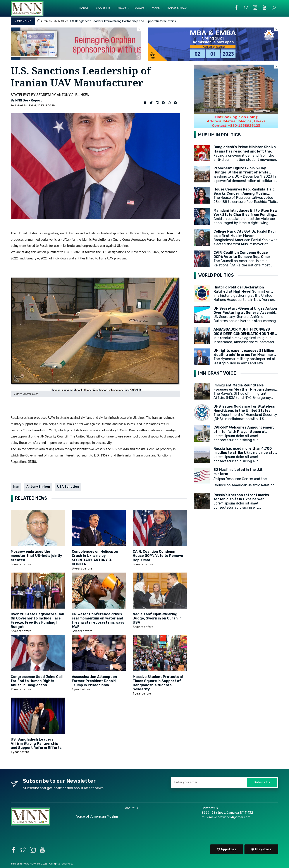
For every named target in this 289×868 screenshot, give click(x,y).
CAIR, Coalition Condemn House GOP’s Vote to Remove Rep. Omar (158, 556)
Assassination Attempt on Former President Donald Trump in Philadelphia (95, 681)
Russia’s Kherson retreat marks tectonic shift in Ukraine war (241, 497)
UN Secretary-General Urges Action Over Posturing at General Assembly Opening (245, 313)
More (156, 8)
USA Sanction (68, 487)
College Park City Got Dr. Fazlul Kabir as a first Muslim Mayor (245, 233)
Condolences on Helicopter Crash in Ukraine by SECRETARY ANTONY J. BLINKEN (95, 558)
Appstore (227, 849)
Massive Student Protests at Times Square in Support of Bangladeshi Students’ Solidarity (158, 683)
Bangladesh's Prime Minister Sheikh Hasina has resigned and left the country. (245, 151)
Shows (139, 8)
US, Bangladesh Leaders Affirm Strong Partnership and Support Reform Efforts (123, 21)
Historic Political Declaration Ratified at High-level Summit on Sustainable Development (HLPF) (242, 291)
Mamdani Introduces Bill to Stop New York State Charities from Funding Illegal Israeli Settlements (245, 215)
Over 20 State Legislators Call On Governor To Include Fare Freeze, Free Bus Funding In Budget (37, 620)
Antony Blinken (38, 487)
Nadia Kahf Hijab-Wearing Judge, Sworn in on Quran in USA (157, 618)
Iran (16, 487)
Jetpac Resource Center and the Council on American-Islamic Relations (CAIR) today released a (245, 485)
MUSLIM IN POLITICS (219, 135)
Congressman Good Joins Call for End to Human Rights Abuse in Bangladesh (37, 681)
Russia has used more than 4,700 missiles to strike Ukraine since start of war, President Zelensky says (246, 453)
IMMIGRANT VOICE (217, 373)
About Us (103, 8)
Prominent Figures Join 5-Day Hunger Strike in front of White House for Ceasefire (241, 172)
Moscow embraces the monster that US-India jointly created (36, 556)
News (122, 8)
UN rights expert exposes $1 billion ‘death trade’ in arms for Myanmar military (244, 355)
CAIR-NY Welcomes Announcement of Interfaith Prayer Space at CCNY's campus (244, 431)
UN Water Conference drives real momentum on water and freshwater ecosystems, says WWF (98, 620)
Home (83, 8)
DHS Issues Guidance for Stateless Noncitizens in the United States (244, 408)
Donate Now (177, 8)
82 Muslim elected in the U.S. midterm (238, 472)
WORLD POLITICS (216, 275)
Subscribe (262, 782)
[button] (274, 8)
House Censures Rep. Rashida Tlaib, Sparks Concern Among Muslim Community (244, 193)
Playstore (261, 849)
